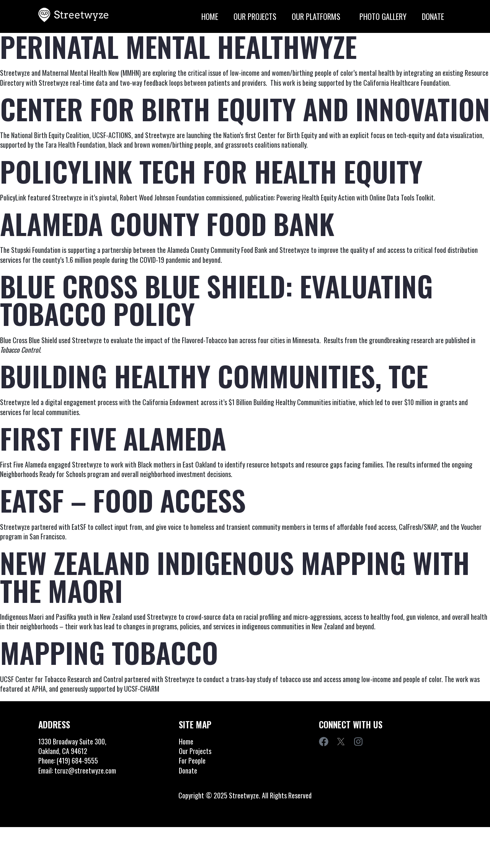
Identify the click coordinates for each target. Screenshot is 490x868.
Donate (441, 16)
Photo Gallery (391, 16)
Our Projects (263, 16)
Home (217, 16)
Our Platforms (326, 16)
